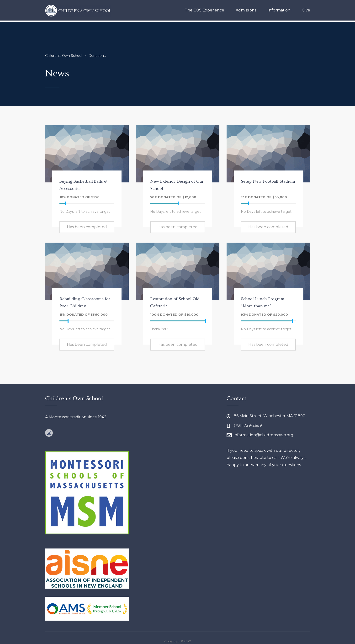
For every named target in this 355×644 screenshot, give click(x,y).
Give (306, 10)
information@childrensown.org (264, 435)
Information (279, 10)
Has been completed (87, 227)
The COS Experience (204, 10)
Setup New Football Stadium (268, 181)
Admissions (246, 10)
